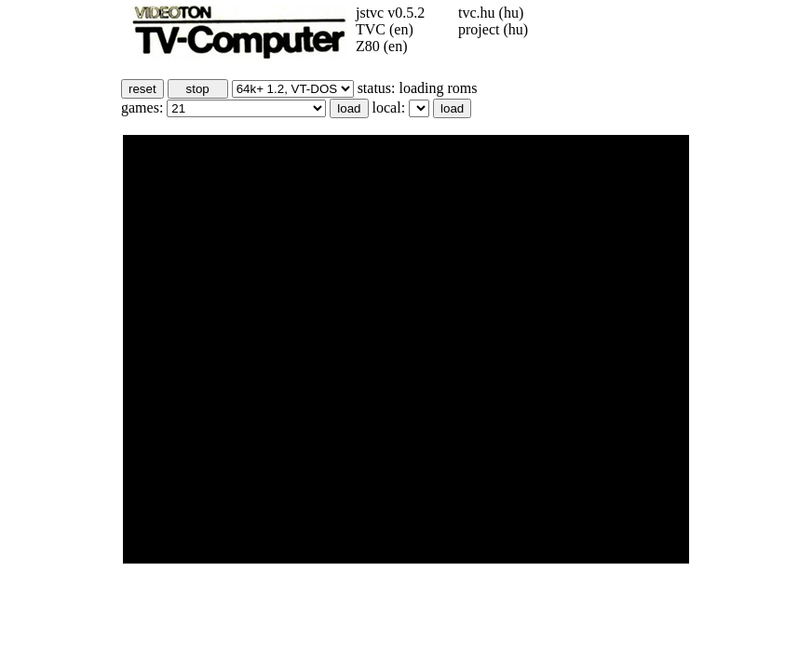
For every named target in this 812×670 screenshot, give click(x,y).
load (349, 108)
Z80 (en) (382, 46)
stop (198, 89)
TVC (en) (385, 29)
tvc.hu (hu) (491, 13)
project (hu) (493, 29)
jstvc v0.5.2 (390, 13)
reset (142, 89)
